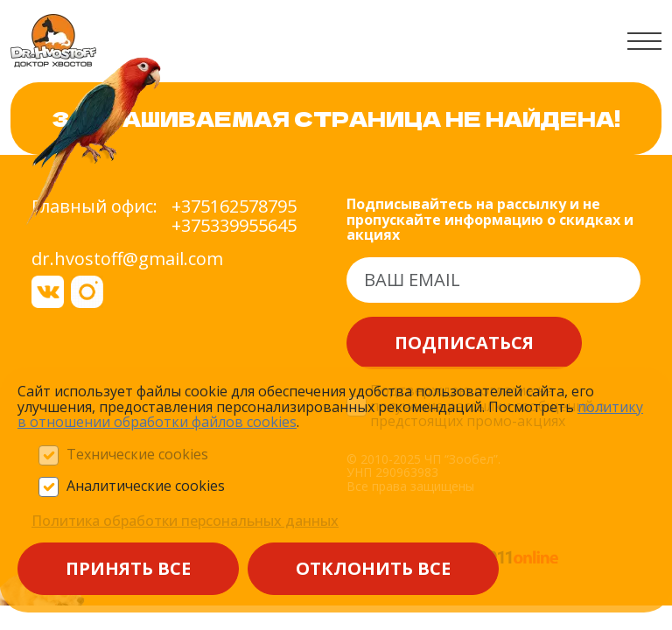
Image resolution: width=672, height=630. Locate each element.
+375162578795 (234, 206)
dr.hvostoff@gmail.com (127, 259)
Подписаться (464, 343)
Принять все (128, 568)
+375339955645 (234, 226)
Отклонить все (373, 568)
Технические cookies (137, 455)
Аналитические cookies (146, 486)
